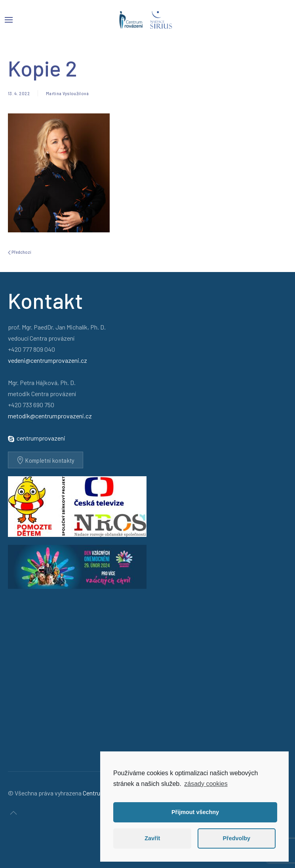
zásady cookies (206, 784)
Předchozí (20, 252)
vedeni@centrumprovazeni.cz (48, 360)
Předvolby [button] (236, 838)
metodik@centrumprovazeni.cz (50, 416)
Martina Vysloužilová (67, 93)
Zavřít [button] (152, 838)
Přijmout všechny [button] (195, 812)
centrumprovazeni (41, 438)
